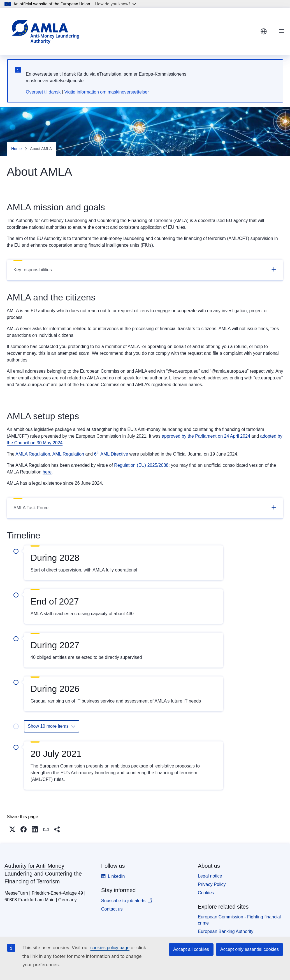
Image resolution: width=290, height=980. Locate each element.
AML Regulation (68, 454)
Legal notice (210, 876)
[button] (12, 829)
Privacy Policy (212, 884)
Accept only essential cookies (250, 949)
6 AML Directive (111, 454)
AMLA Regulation (33, 454)
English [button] (264, 31)
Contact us (112, 909)
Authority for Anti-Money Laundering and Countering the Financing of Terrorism (43, 874)
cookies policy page (110, 948)
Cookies (206, 893)
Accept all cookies (191, 949)
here (47, 472)
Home (16, 149)
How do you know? (116, 4)
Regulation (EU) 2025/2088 (141, 465)
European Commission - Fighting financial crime (239, 920)
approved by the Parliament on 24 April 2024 (206, 436)
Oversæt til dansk (43, 92)
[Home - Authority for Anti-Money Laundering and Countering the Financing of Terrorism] (46, 31)
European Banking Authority (226, 931)
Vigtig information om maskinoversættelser (107, 92)
